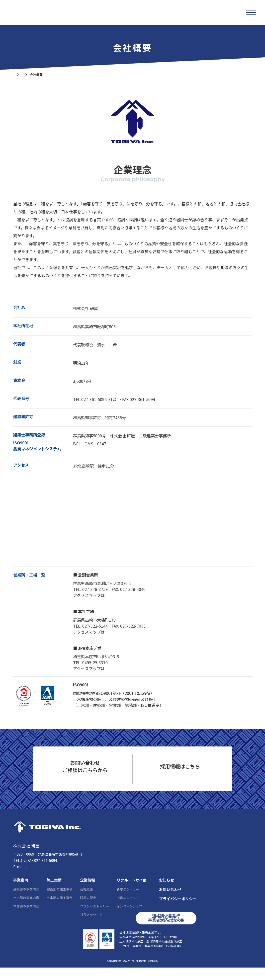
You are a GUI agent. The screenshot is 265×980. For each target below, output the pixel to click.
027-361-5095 (32, 873)
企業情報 (38, 75)
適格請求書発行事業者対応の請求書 (166, 931)
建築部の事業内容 (26, 902)
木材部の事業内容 (26, 919)
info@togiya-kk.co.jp (45, 879)
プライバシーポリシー (178, 911)
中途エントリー (128, 910)
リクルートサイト (180, 785)
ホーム (18, 75)
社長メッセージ (91, 927)
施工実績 (54, 892)
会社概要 (87, 902)
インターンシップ (130, 919)
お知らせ (167, 892)
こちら (111, 595)
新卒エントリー (128, 902)
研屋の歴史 (88, 910)
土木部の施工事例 (60, 910)
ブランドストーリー (95, 919)
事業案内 (21, 892)
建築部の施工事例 (60, 902)
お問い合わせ (85, 785)
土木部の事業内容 (26, 910)
